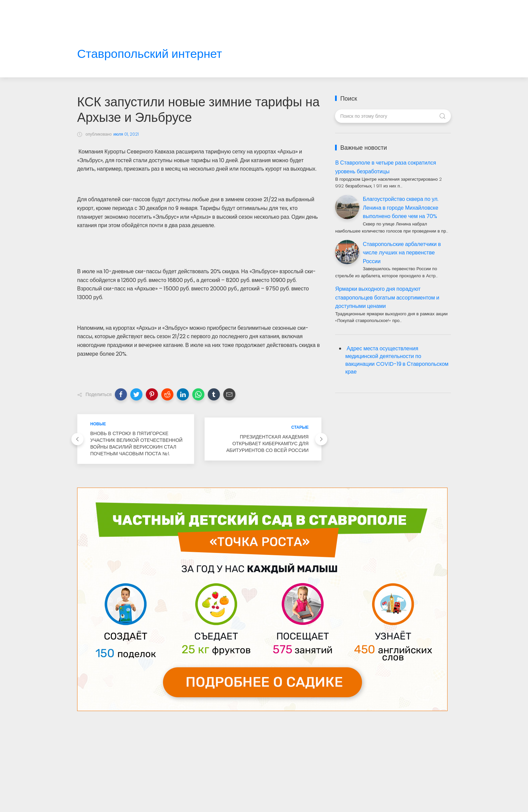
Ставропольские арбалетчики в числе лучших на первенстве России (402, 253)
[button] (121, 394)
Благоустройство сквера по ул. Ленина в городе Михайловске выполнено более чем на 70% (401, 208)
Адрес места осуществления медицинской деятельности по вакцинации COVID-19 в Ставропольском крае (397, 360)
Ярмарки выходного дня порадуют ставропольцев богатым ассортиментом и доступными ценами (387, 297)
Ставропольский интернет (150, 54)
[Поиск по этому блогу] (393, 116)
